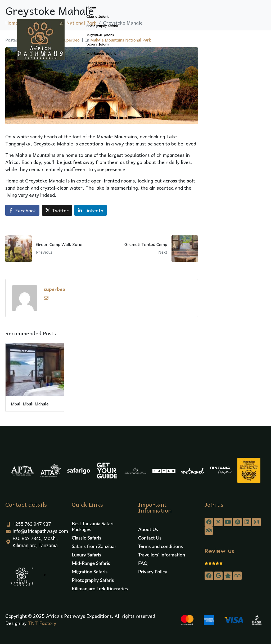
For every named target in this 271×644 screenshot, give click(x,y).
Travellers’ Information (162, 555)
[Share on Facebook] (22, 210)
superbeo (54, 289)
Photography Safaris (102, 26)
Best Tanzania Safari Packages (93, 526)
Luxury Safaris (98, 44)
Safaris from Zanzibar (104, 63)
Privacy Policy (153, 572)
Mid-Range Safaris (101, 54)
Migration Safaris (100, 35)
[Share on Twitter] (57, 210)
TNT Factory (42, 623)
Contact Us (150, 538)
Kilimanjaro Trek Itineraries (100, 588)
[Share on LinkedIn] (91, 210)
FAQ (143, 563)
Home (91, 7)
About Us (148, 529)
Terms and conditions (161, 546)
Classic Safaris (98, 17)
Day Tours (94, 72)
